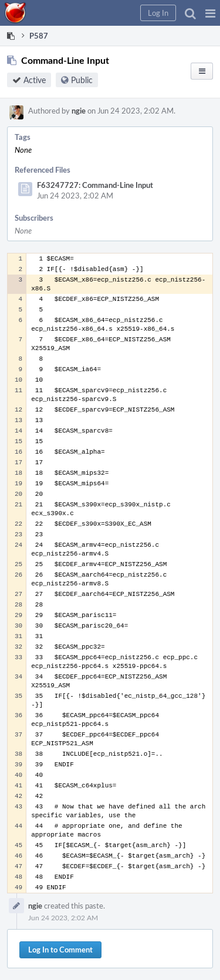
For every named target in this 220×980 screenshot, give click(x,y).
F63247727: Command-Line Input (95, 185)
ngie (79, 111)
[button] (210, 13)
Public (82, 80)
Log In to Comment (60, 950)
